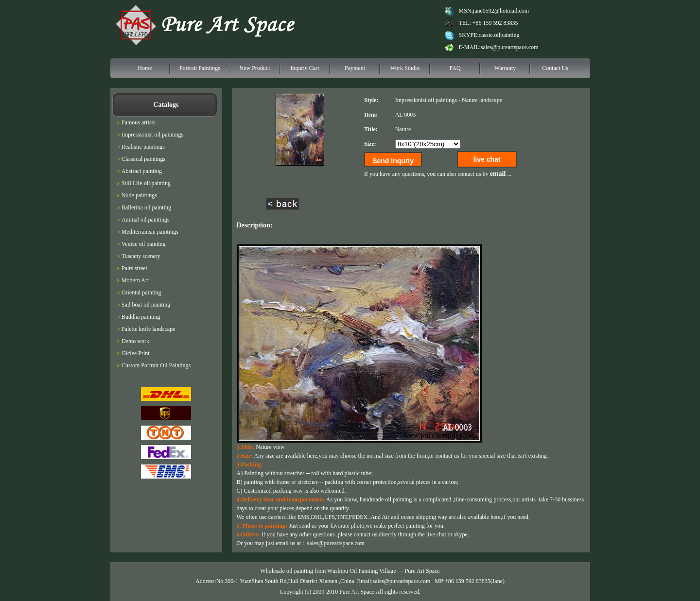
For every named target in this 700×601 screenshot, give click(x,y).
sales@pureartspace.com (510, 47)
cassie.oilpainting (499, 35)
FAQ (455, 68)
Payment (355, 68)
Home (145, 68)
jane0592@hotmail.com (501, 11)
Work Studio (405, 68)
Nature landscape (482, 100)
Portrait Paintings (200, 68)
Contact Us (555, 68)
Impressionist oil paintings (426, 100)
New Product (255, 68)
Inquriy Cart (305, 68)
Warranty (505, 68)
